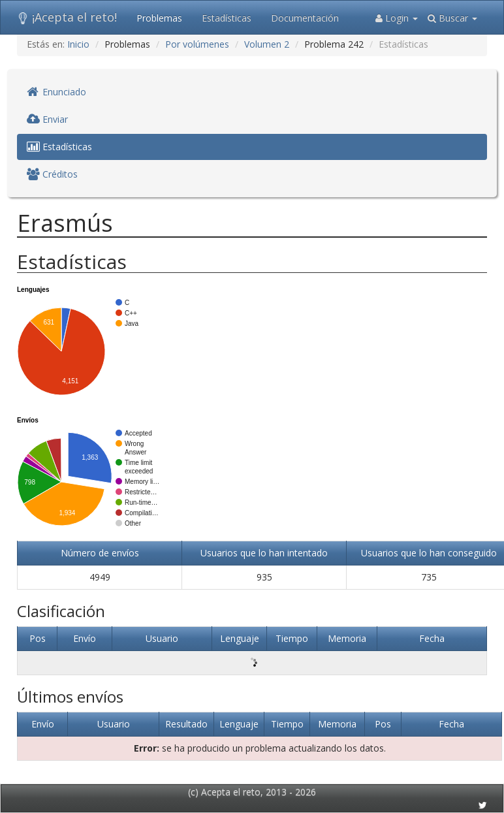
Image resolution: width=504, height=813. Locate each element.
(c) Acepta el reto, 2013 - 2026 (252, 792)
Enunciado (56, 92)
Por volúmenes (197, 44)
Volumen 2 (267, 44)
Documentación (305, 18)
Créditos (52, 174)
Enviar (47, 119)
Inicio (78, 44)
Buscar (452, 18)
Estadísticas (227, 18)
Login (397, 18)
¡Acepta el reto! (67, 17)
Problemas (159, 18)
